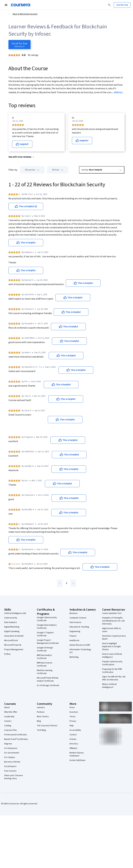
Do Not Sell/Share (77, 760)
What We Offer (11, 712)
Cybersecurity (11, 618)
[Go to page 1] (66, 583)
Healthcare (74, 640)
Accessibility (75, 730)
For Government (12, 753)
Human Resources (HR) (80, 645)
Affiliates (73, 748)
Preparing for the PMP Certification (112, 671)
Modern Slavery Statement (77, 754)
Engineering (75, 631)
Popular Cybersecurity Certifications (112, 663)
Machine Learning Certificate (45, 672)
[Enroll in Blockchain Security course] (19, 45)
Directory (74, 744)
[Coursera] (20, 5)
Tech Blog (41, 730)
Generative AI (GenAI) (14, 636)
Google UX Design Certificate (45, 649)
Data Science (75, 622)
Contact (73, 735)
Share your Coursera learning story (14, 777)
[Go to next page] (73, 583)
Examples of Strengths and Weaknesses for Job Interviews (113, 621)
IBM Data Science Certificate (45, 664)
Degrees (8, 744)
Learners (41, 708)
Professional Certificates (16, 735)
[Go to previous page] (60, 583)
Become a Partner (12, 762)
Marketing (74, 657)
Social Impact (10, 766)
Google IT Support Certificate (45, 634)
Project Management (14, 650)
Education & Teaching (79, 627)
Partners (41, 712)
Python (7, 654)
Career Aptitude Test (112, 613)
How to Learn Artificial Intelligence (112, 656)
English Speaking (12, 631)
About (7, 708)
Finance (73, 636)
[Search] (109, 5)
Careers (8, 721)
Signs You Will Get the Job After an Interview (114, 678)
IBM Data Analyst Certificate (44, 657)
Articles (73, 739)
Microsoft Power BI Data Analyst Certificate (48, 679)
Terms (72, 717)
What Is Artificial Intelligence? (109, 686)
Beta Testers (43, 717)
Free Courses (10, 771)
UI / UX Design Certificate (48, 685)
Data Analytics (11, 622)
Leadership (9, 717)
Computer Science (78, 618)
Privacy (73, 721)
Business (74, 613)
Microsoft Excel (11, 640)
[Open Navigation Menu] (6, 5)
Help (72, 726)
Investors (74, 712)
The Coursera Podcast (47, 726)
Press (72, 708)
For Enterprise (11, 748)
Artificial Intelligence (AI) (15, 613)
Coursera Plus (11, 730)
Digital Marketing (12, 627)
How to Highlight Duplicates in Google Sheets (111, 647)
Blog (39, 721)
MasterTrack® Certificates (16, 739)
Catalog (8, 726)
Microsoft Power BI (13, 645)
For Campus (10, 757)
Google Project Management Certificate (48, 642)
